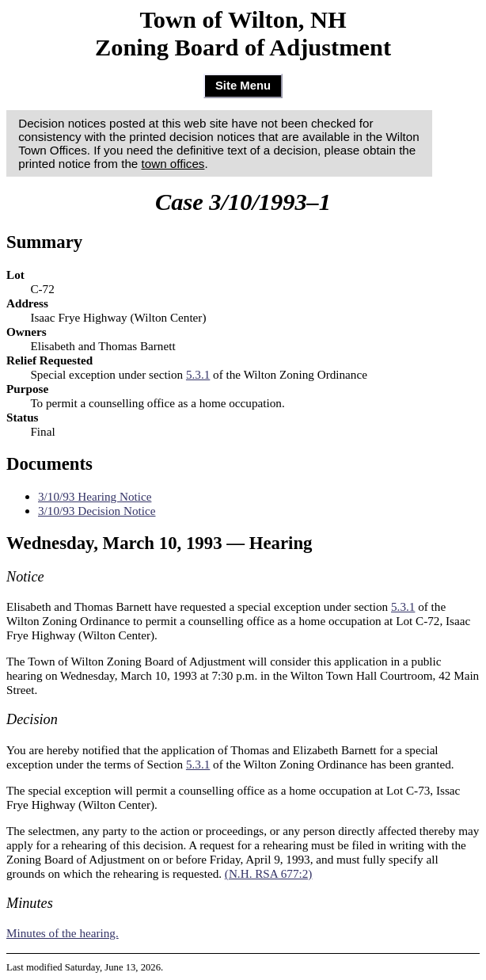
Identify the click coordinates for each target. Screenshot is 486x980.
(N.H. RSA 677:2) (269, 873)
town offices (173, 164)
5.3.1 (198, 374)
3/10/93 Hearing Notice (95, 496)
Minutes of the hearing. (63, 933)
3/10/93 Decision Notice (97, 511)
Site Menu (243, 86)
